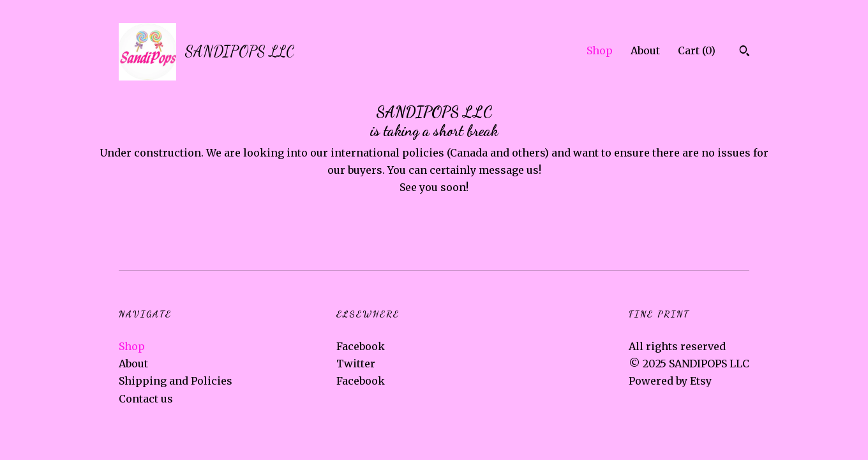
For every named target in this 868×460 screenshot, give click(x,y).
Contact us (146, 399)
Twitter (356, 364)
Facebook (361, 346)
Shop (600, 50)
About (645, 50)
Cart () (697, 50)
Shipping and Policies (176, 381)
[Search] (745, 52)
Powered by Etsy (670, 381)
